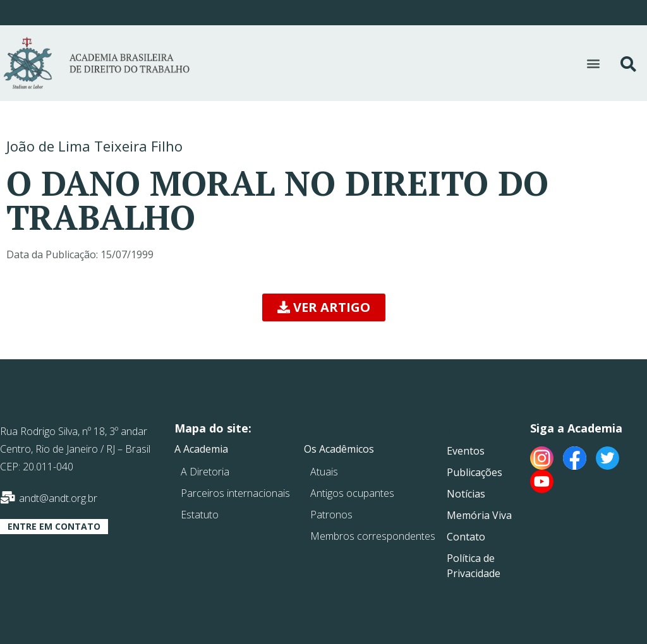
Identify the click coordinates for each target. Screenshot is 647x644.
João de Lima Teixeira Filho (94, 146)
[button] (594, 63)
